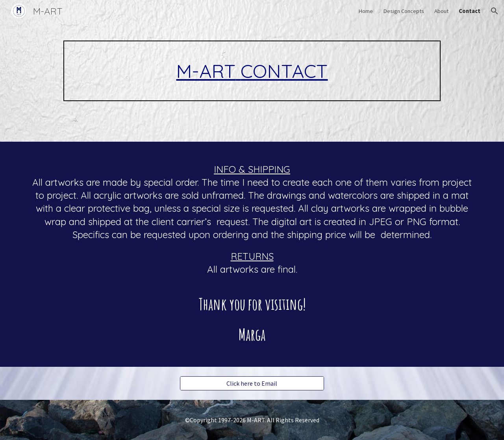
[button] (495, 11)
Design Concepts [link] (404, 11)
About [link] (441, 11)
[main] (252, 71)
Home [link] (366, 11)
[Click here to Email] (252, 383)
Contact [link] (470, 11)
